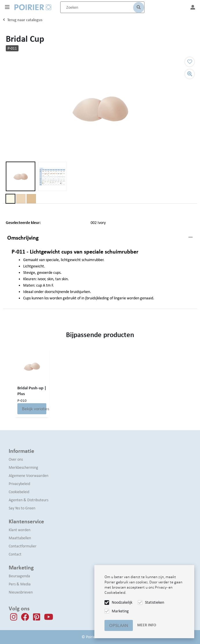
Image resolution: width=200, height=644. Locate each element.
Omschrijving (23, 238)
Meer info (147, 625)
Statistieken (155, 602)
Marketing (120, 611)
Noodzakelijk (122, 602)
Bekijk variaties (34, 409)
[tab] (100, 238)
